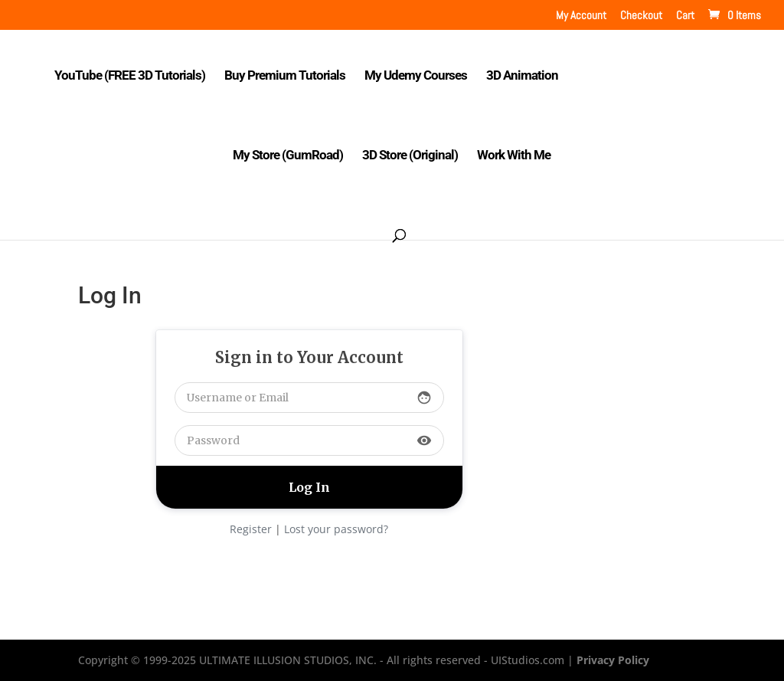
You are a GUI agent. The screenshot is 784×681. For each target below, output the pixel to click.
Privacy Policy (613, 660)
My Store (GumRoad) (288, 156)
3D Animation (522, 76)
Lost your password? (336, 529)
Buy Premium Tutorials (285, 76)
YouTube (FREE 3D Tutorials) (130, 76)
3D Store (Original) (410, 156)
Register (251, 529)
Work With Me (514, 156)
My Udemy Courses (416, 76)
